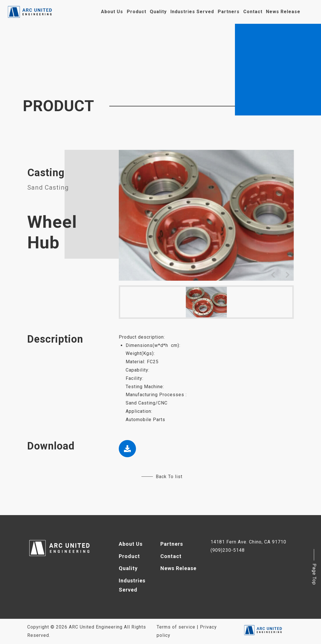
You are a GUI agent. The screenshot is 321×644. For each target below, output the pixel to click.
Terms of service (176, 627)
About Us (112, 12)
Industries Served (192, 12)
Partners (229, 12)
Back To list (162, 477)
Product (137, 12)
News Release (283, 12)
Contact (253, 12)
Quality (158, 12)
